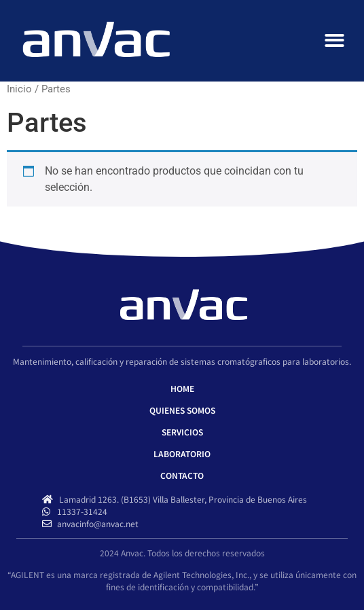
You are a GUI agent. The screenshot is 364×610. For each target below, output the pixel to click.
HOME (182, 388)
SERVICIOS (182, 432)
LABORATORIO (182, 453)
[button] (335, 41)
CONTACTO (182, 475)
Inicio (19, 89)
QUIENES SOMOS (182, 410)
